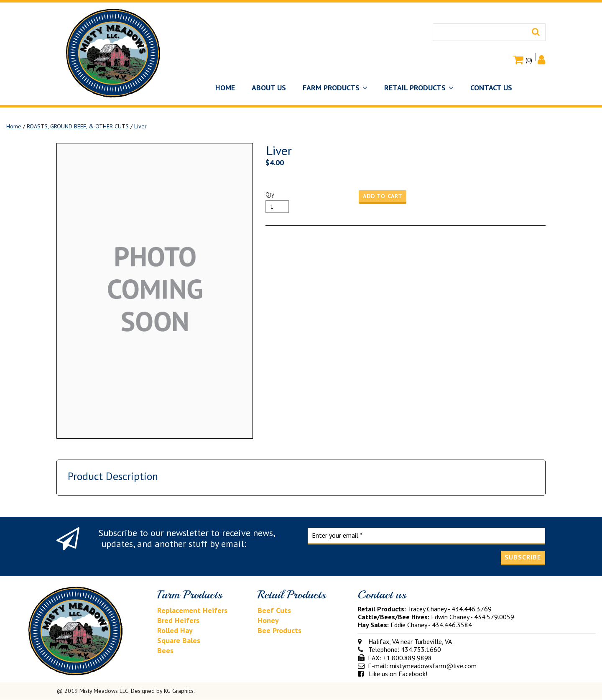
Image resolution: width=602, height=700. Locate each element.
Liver (140, 126)
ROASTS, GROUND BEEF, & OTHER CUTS (78, 126)
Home (14, 126)
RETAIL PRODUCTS (419, 88)
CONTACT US (491, 88)
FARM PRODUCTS (335, 88)
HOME (225, 88)
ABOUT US (269, 88)
